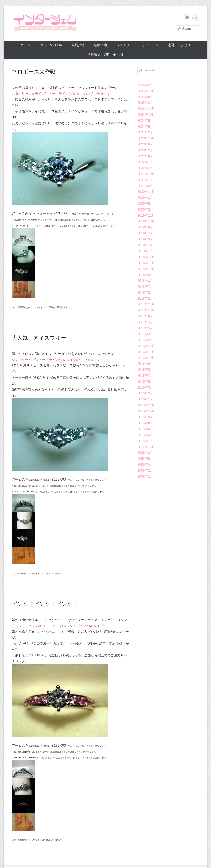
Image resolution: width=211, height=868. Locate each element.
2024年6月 (145, 127)
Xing (196, 18)
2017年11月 (146, 304)
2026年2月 (145, 85)
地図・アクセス (179, 45)
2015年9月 (145, 417)
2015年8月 (145, 423)
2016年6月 (145, 382)
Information (51, 45)
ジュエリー (124, 45)
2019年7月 (145, 233)
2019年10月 (146, 221)
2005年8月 (145, 453)
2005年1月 (145, 477)
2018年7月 (145, 287)
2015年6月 (145, 429)
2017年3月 (145, 334)
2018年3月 (145, 293)
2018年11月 (146, 263)
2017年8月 (145, 316)
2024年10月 (146, 115)
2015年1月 (145, 441)
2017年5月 (145, 328)
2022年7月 (145, 162)
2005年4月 (145, 465)
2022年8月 (145, 156)
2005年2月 (145, 471)
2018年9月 (145, 275)
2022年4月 (145, 168)
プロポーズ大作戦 (34, 72)
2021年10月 (146, 174)
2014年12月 (146, 447)
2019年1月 (145, 251)
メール (187, 18)
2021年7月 (145, 180)
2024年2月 (145, 132)
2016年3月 (145, 388)
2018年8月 (145, 281)
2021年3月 (145, 186)
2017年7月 (145, 322)
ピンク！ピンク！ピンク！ (45, 604)
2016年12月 (146, 346)
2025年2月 (145, 103)
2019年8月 (145, 227)
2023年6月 (145, 144)
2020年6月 (145, 204)
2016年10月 (146, 358)
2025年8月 (145, 97)
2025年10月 (146, 91)
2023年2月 (145, 150)
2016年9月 (145, 364)
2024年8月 (145, 121)
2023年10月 (146, 138)
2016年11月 (146, 352)
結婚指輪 (100, 45)
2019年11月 (146, 216)
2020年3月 (145, 210)
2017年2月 (145, 340)
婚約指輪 (78, 45)
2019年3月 (145, 239)
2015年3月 (145, 435)
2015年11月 (146, 405)
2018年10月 (146, 269)
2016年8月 (145, 370)
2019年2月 (145, 245)
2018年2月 (145, 299)
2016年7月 (145, 376)
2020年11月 (146, 192)
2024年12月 (146, 109)
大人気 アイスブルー (39, 338)
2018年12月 (146, 257)
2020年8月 (145, 198)
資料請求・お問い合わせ (105, 54)
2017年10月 (146, 310)
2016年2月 (145, 393)
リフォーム (150, 45)
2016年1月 (145, 399)
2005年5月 (145, 459)
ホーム (25, 45)
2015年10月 (146, 411)
